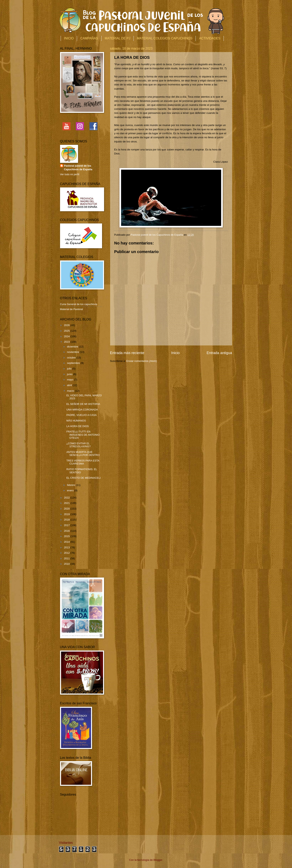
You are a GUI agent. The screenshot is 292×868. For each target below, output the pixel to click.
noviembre (73, 352)
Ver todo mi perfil (70, 174)
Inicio (175, 353)
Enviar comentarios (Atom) (141, 361)
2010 (67, 564)
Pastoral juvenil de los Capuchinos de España (78, 168)
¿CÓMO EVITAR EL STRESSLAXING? (79, 445)
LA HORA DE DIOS (78, 426)
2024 (67, 336)
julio (70, 369)
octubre (72, 358)
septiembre (74, 363)
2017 (67, 525)
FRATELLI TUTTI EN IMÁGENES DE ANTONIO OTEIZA (83, 435)
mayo (71, 380)
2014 (67, 542)
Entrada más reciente (127, 353)
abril (70, 385)
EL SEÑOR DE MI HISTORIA (83, 404)
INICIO (69, 38)
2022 (67, 498)
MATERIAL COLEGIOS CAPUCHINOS (165, 38)
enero (71, 490)
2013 (67, 547)
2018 (67, 520)
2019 (67, 514)
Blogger (158, 860)
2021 (67, 503)
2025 (67, 331)
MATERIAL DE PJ (117, 38)
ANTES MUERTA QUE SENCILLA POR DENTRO (83, 454)
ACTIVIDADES (210, 38)
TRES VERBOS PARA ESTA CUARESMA (83, 462)
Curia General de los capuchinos (79, 304)
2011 (67, 558)
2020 (67, 509)
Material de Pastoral (72, 309)
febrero (71, 485)
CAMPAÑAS (89, 38)
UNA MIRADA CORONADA (82, 410)
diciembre (73, 347)
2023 (67, 342)
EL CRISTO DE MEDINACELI (84, 478)
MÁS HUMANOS (76, 421)
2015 (67, 536)
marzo (71, 391)
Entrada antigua (219, 353)
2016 (67, 531)
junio (70, 374)
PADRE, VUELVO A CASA (82, 415)
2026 (67, 325)
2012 (67, 553)
